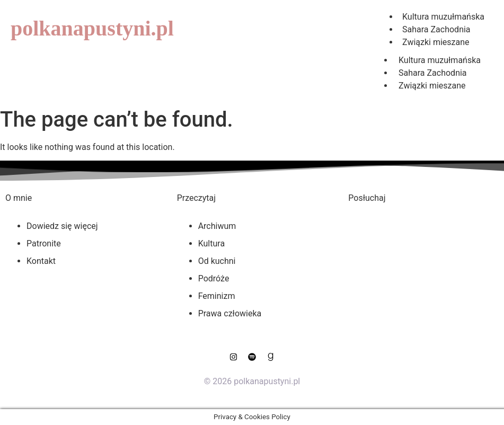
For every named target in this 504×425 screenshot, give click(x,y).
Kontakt (41, 261)
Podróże (214, 278)
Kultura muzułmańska (440, 60)
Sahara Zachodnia (433, 73)
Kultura (211, 244)
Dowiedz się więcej (62, 226)
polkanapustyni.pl (92, 28)
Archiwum (217, 226)
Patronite (44, 244)
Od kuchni (217, 261)
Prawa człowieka (230, 313)
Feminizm (217, 296)
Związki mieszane (436, 42)
